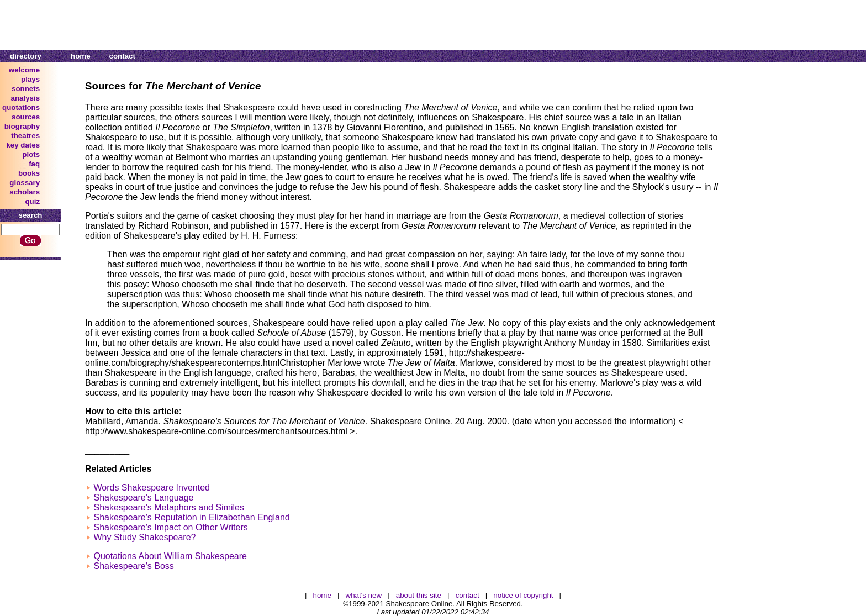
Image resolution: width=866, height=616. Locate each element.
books (29, 173)
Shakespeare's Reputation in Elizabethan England (191, 517)
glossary (25, 183)
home (81, 56)
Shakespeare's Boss (133, 566)
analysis (26, 98)
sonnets (26, 89)
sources (26, 117)
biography (22, 126)
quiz (32, 201)
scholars (25, 192)
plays (30, 79)
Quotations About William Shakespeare (170, 556)
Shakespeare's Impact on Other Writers (170, 527)
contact (122, 56)
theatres (25, 136)
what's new (364, 595)
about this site (419, 595)
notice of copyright (523, 595)
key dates (23, 145)
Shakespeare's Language (143, 497)
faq (34, 164)
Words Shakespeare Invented (152, 488)
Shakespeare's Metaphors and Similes (169, 507)
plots (31, 154)
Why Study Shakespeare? (144, 537)
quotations (21, 107)
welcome (24, 70)
